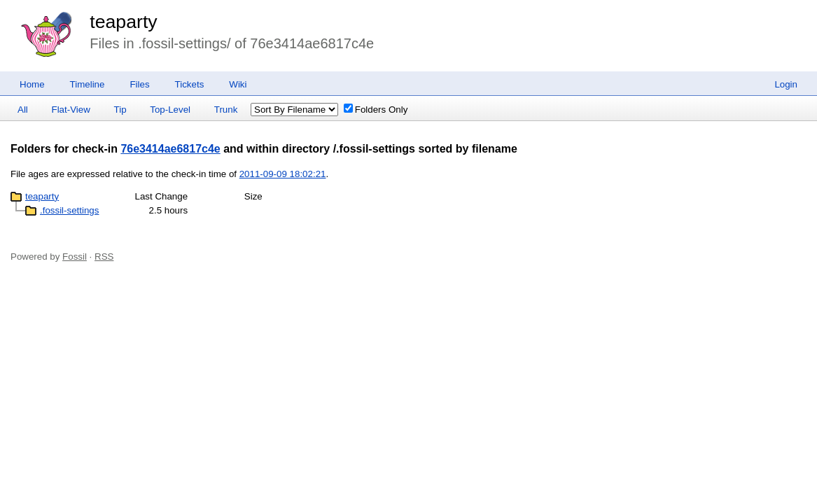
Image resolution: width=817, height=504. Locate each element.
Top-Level (170, 110)
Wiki (238, 84)
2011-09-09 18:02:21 (283, 174)
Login (786, 84)
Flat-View (71, 110)
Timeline (88, 84)
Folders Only (376, 110)
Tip (120, 110)
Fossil (75, 257)
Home (32, 84)
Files (139, 84)
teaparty (123, 22)
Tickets (190, 84)
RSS (104, 257)
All (23, 110)
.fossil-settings (69, 210)
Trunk (226, 110)
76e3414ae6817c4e (170, 149)
